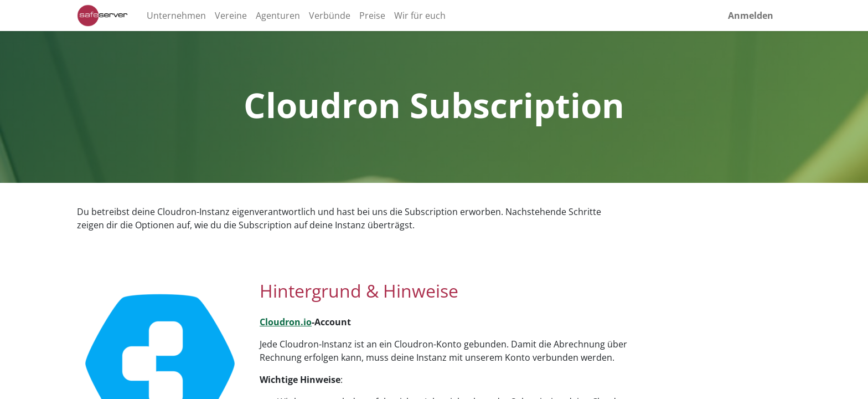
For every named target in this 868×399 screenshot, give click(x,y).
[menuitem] (176, 16)
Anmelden (751, 16)
